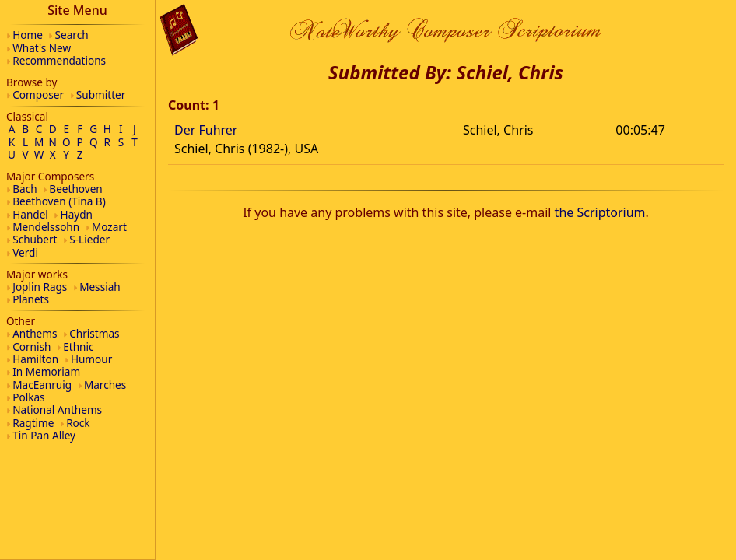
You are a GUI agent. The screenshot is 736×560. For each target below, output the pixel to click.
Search (72, 35)
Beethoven (75, 189)
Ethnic (78, 346)
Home (28, 35)
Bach (25, 189)
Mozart (109, 227)
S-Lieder (89, 239)
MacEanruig (42, 385)
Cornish (32, 346)
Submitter (101, 94)
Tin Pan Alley (44, 435)
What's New (42, 48)
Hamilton (35, 359)
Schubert (35, 239)
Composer (38, 94)
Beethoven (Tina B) (59, 201)
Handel (30, 214)
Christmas (94, 333)
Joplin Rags (40, 287)
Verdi (25, 252)
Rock (78, 423)
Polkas (28, 397)
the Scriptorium (600, 212)
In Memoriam (46, 371)
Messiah (100, 287)
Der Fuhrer (206, 130)
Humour (91, 359)
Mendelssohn (46, 227)
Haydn (77, 214)
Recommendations (59, 60)
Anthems (35, 333)
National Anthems (57, 409)
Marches (105, 385)
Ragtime (33, 423)
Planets (31, 299)
